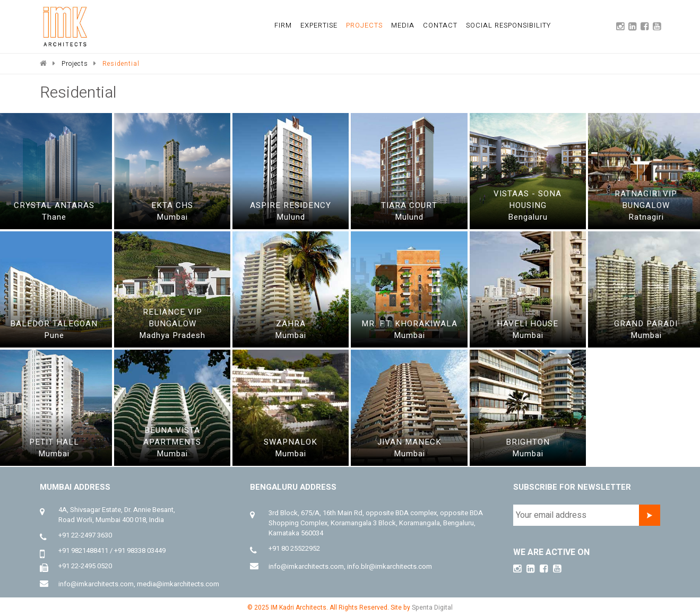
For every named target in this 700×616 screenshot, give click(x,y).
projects (364, 25)
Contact (440, 25)
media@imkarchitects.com (178, 584)
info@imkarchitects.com (96, 584)
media (403, 25)
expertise (319, 25)
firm (283, 25)
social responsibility (508, 25)
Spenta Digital (432, 608)
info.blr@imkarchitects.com (390, 566)
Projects (75, 64)
